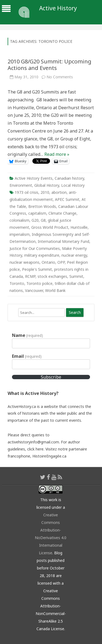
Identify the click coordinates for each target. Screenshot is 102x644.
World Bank (55, 290)
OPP (61, 262)
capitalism (37, 213)
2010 (45, 192)
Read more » (57, 154)
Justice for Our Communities (35, 248)
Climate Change (62, 213)
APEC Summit (67, 199)
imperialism (20, 234)
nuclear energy (74, 255)
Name (27, 335)
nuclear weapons (24, 262)
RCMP (30, 276)
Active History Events (34, 178)
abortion (59, 192)
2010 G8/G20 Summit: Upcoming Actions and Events (50, 65)
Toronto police (39, 283)
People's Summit (37, 269)
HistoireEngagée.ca (49, 456)
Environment (21, 185)
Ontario (48, 262)
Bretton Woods (42, 206)
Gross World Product (50, 227)
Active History (58, 8)
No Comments (60, 77)
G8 (43, 220)
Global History (47, 185)
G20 (35, 220)
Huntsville (79, 227)
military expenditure (42, 255)
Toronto (17, 283)
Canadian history (69, 178)
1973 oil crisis (27, 192)
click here (35, 449)
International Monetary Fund (64, 241)
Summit (76, 276)
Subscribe (51, 377)
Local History (73, 185)
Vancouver (34, 290)
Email (27, 356)
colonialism (19, 220)
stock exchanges (52, 276)
